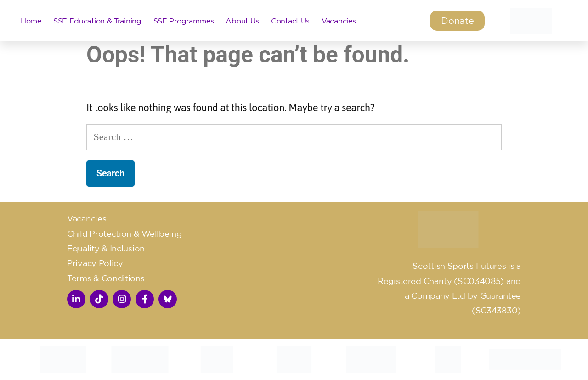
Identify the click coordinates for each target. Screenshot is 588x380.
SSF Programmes (184, 21)
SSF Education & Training (97, 21)
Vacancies (339, 21)
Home (31, 21)
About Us (242, 21)
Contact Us (290, 21)
